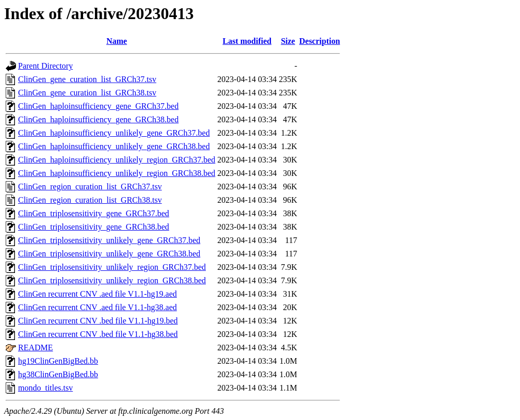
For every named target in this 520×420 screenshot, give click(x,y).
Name (117, 41)
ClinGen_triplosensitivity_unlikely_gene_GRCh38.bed (109, 254)
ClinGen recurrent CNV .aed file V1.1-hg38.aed (98, 307)
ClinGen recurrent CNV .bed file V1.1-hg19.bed (98, 321)
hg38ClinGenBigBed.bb (58, 374)
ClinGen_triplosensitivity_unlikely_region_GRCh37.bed (112, 267)
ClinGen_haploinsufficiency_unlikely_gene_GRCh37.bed (114, 133)
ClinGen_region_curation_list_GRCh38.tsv (90, 200)
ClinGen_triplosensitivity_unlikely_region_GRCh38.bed (112, 280)
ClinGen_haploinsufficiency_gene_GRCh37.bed (98, 106)
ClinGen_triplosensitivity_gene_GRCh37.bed (94, 213)
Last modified (247, 41)
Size (288, 41)
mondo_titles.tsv (45, 388)
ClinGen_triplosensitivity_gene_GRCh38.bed (94, 227)
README (36, 348)
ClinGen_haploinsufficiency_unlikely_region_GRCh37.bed (117, 160)
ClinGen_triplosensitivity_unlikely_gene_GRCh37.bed (109, 240)
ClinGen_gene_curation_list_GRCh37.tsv (87, 79)
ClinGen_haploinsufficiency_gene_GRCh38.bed (98, 119)
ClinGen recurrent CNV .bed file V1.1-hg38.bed (98, 334)
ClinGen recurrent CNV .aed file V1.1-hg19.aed (98, 294)
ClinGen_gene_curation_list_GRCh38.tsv (87, 93)
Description (320, 41)
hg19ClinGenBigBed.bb (58, 361)
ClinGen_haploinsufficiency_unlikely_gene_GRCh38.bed (114, 146)
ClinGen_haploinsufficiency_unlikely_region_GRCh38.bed (117, 173)
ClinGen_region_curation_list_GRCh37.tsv (90, 187)
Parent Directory (45, 66)
